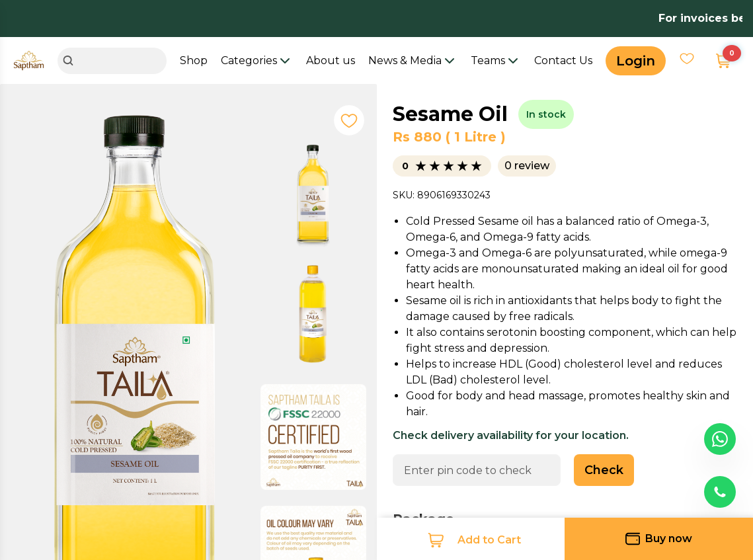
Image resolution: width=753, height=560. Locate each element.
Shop (194, 60)
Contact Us (563, 60)
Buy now (659, 539)
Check (604, 470)
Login (636, 61)
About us (331, 60)
